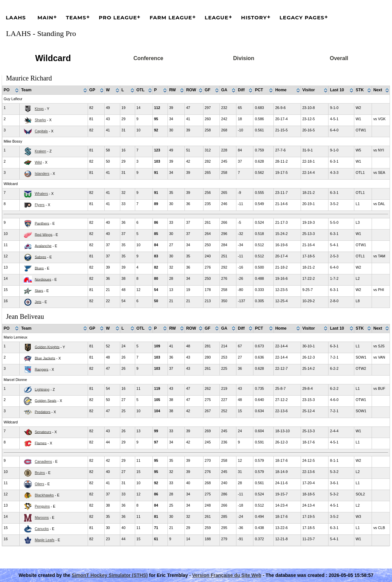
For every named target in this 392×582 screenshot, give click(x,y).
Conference (148, 58)
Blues (39, 268)
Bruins (40, 473)
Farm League (171, 17)
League (217, 17)
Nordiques (43, 279)
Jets (38, 302)
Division (244, 58)
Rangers (41, 369)
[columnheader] (11, 90)
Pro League (118, 17)
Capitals (41, 131)
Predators (42, 412)
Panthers (42, 223)
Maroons (42, 517)
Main (45, 17)
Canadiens (43, 461)
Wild (38, 162)
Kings (39, 109)
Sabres (40, 257)
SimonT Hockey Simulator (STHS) (110, 575)
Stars (39, 290)
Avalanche (43, 245)
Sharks (40, 120)
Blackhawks (44, 495)
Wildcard (53, 58)
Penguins (42, 506)
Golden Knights (47, 347)
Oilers (39, 484)
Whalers (41, 194)
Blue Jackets (45, 358)
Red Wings (43, 234)
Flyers (40, 205)
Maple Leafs (44, 540)
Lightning (42, 389)
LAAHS (16, 17)
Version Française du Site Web (227, 575)
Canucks (42, 529)
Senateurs (43, 432)
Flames (41, 443)
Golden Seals (46, 400)
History (254, 17)
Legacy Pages (302, 17)
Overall (339, 58)
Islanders (42, 174)
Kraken (40, 151)
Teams (76, 17)
